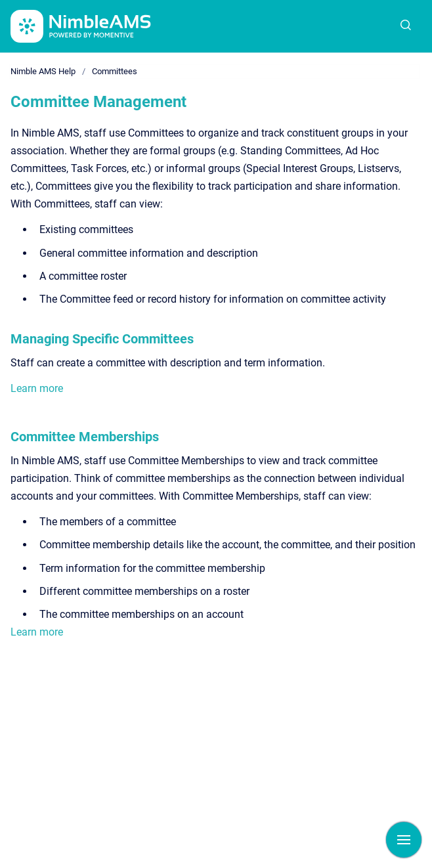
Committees (115, 71)
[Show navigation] (404, 840)
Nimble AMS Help (43, 71)
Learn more (37, 388)
